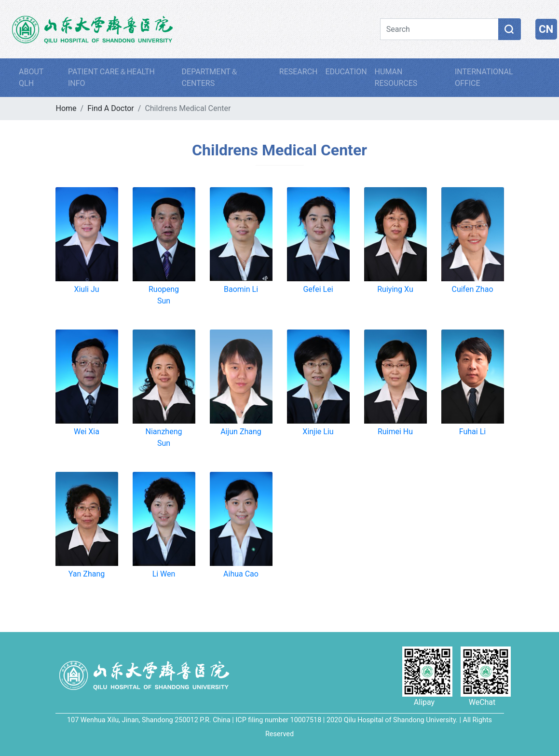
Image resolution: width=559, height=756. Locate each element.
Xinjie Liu (318, 432)
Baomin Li (241, 289)
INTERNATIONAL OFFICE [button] (484, 77)
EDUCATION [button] (346, 72)
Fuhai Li (472, 432)
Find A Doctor (111, 108)
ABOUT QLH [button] (31, 77)
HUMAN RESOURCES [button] (396, 77)
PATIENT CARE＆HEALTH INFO (111, 77)
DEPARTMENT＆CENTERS (210, 77)
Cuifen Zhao (472, 289)
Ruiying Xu (395, 289)
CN (546, 29)
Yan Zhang (87, 574)
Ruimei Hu (395, 432)
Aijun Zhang (241, 432)
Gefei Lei (318, 289)
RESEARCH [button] (299, 72)
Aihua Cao (241, 574)
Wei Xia (87, 432)
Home (66, 108)
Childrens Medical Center (279, 150)
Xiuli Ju (86, 289)
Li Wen (164, 574)
